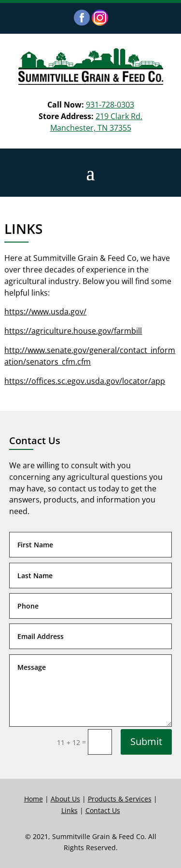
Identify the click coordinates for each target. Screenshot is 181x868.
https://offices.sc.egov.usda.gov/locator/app (85, 381)
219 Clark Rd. (119, 116)
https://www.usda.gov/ (45, 312)
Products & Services (120, 799)
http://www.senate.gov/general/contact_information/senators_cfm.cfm (90, 356)
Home (34, 799)
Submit (146, 741)
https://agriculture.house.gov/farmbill (73, 331)
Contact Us (103, 810)
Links (70, 810)
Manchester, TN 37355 (91, 128)
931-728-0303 (110, 105)
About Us (65, 799)
